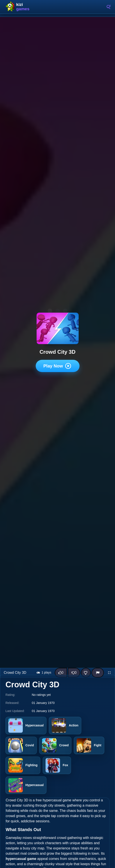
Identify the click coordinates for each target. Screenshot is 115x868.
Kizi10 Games (24, 7)
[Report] (98, 673)
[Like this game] (61, 673)
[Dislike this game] (74, 673)
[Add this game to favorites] (86, 673)
